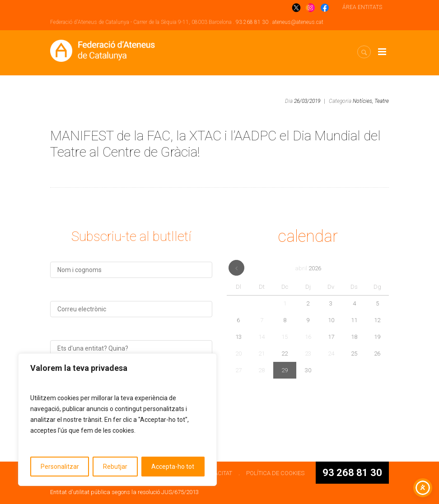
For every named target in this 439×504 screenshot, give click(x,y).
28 (262, 370)
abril (308, 268)
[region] (117, 420)
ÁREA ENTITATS (362, 7)
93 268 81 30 (252, 22)
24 (331, 354)
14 (262, 337)
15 (285, 337)
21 (262, 354)
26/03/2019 (307, 101)
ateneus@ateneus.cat (298, 22)
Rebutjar (115, 467)
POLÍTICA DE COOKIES (275, 473)
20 (238, 354)
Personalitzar (60, 467)
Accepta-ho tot (173, 467)
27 (238, 370)
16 (308, 337)
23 (308, 354)
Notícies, (363, 101)
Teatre (382, 101)
